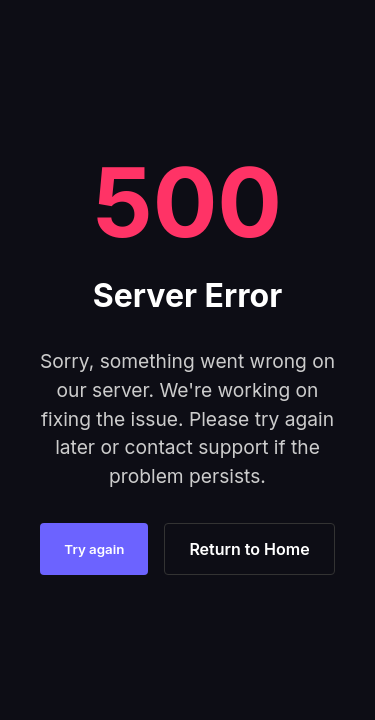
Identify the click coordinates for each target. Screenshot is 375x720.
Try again (94, 549)
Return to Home (249, 549)
